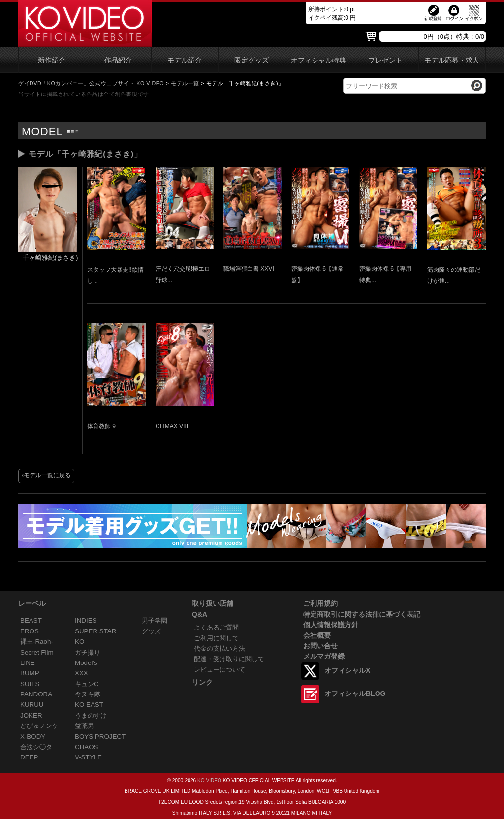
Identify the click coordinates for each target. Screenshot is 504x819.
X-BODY (33, 737)
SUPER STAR (95, 631)
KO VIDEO (209, 780)
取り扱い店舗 (213, 603)
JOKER (31, 715)
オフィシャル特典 (318, 60)
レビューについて (220, 670)
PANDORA (36, 694)
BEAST (31, 620)
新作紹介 (52, 60)
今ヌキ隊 (88, 694)
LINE (28, 663)
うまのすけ (91, 715)
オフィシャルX (347, 670)
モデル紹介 (185, 60)
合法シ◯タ (36, 747)
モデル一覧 (185, 83)
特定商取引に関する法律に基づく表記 (362, 614)
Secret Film (37, 652)
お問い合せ (320, 646)
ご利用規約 (320, 603)
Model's (86, 663)
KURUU (32, 705)
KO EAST (89, 705)
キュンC (87, 684)
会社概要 (317, 635)
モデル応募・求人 (452, 60)
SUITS (30, 684)
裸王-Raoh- (37, 642)
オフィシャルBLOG (355, 693)
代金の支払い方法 (220, 648)
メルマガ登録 (324, 656)
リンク (202, 682)
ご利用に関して (216, 638)
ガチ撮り (88, 652)
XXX (81, 673)
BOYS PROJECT (100, 737)
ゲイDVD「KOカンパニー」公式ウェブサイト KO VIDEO (91, 83)
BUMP (30, 673)
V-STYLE (88, 757)
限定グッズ (252, 60)
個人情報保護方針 (331, 625)
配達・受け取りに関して (229, 659)
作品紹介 (118, 60)
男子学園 (155, 620)
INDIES (86, 620)
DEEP (29, 757)
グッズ (151, 631)
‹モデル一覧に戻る (46, 475)
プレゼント (385, 60)
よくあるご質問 (216, 627)
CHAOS (87, 747)
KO (79, 642)
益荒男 (84, 726)
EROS (30, 631)
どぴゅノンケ (39, 726)
